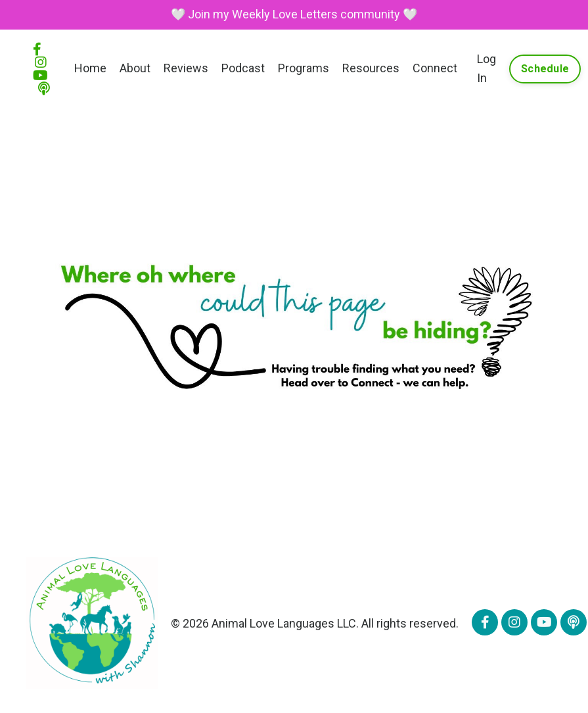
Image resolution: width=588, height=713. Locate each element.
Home (90, 68)
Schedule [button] (545, 69)
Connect (435, 68)
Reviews (186, 68)
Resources (371, 68)
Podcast (243, 68)
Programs (304, 68)
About (135, 68)
